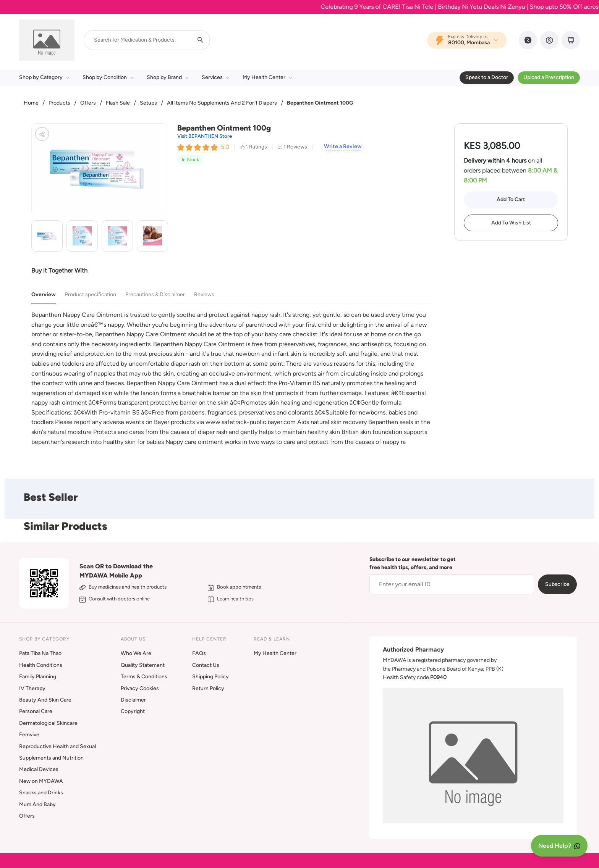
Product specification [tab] (91, 294)
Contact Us (206, 665)
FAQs (199, 653)
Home (31, 103)
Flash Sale (118, 103)
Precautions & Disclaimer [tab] (155, 294)
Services (216, 77)
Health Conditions (41, 665)
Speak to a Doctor (487, 77)
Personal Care (36, 711)
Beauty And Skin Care (45, 700)
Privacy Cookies (140, 688)
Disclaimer (133, 700)
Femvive (29, 735)
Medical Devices (39, 769)
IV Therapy (32, 688)
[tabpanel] (231, 378)
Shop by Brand (168, 77)
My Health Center (267, 77)
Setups (148, 103)
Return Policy (208, 688)
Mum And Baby (37, 804)
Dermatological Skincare (48, 723)
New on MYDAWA (41, 781)
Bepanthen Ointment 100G (320, 103)
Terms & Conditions (144, 677)
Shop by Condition (108, 77)
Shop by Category (44, 77)
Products (59, 103)
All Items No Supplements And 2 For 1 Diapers (222, 103)
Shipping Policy (210, 677)
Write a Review (343, 147)
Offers (88, 103)
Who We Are (136, 653)
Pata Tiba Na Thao (40, 653)
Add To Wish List (511, 223)
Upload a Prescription (549, 77)
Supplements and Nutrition (51, 758)
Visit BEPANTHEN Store (205, 136)
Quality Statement (143, 665)
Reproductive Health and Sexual (57, 746)
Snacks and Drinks (41, 793)
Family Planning (38, 677)
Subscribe (557, 584)
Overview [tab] (44, 294)
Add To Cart (511, 199)
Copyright (133, 711)
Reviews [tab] (204, 294)
